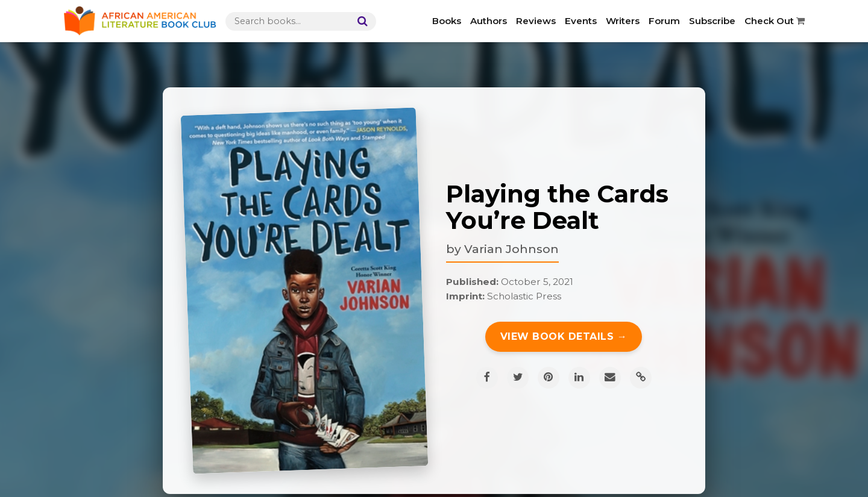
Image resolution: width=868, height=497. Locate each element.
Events (581, 21)
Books (447, 21)
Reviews (536, 21)
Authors (489, 21)
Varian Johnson (511, 249)
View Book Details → (564, 336)
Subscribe (712, 21)
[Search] (360, 21)
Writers (623, 21)
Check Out (775, 21)
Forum (664, 21)
